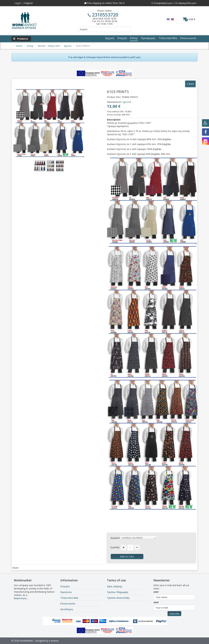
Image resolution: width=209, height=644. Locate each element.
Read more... (21, 598)
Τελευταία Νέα (69, 598)
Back (190, 84)
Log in (18, 3)
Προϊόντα (66, 592)
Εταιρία (65, 586)
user (156, 592)
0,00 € (189, 19)
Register (29, 3)
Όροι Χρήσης (115, 586)
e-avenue (54, 641)
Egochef (127, 102)
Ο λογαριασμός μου (162, 3)
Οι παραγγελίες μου (186, 3)
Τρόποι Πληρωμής (118, 592)
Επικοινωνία (68, 604)
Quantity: (115, 547)
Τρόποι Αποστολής (118, 598)
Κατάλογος (67, 609)
